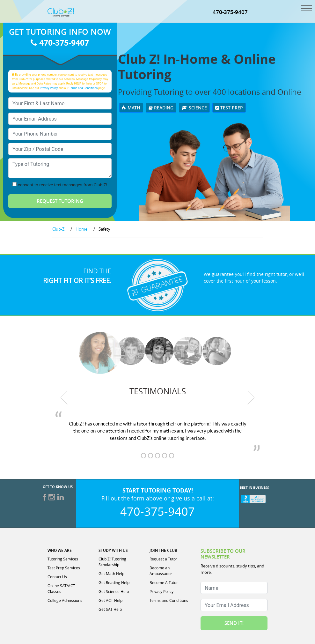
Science (194, 108)
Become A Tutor (164, 582)
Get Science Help (114, 591)
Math (131, 108)
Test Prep (229, 108)
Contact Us (57, 577)
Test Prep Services (64, 568)
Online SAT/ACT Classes (61, 588)
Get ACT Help (110, 600)
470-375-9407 (230, 12)
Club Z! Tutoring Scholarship (112, 562)
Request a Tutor (163, 559)
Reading (161, 108)
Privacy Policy (49, 88)
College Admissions (65, 600)
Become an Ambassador (161, 571)
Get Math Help (111, 574)
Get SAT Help (110, 609)
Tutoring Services (63, 559)
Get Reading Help (114, 582)
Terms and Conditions (84, 88)
